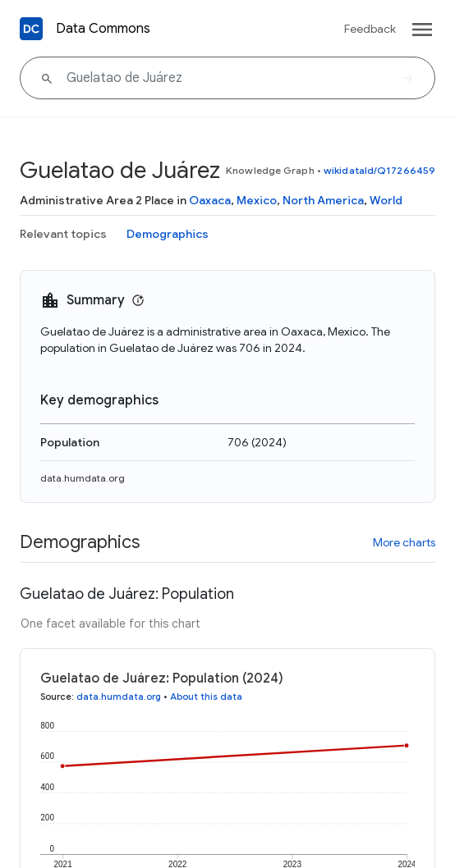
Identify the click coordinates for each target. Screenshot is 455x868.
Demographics (168, 234)
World (386, 200)
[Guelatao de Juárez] (227, 78)
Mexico (257, 200)
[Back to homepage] (31, 29)
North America (323, 200)
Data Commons (103, 29)
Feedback (370, 29)
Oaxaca (210, 200)
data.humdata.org (83, 478)
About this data (206, 697)
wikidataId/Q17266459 (379, 170)
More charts (404, 542)
